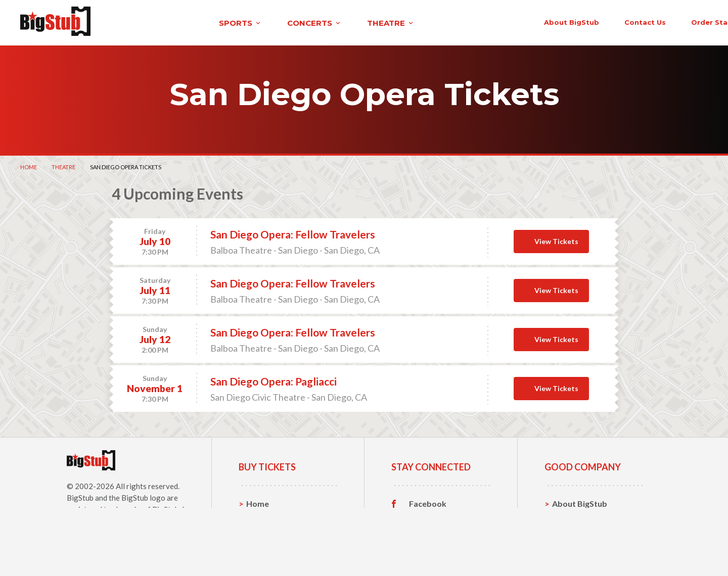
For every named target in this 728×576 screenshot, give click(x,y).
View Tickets (556, 240)
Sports (259, 518)
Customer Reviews (444, 549)
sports (145, 22)
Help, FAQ (571, 533)
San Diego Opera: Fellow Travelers (293, 233)
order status (610, 21)
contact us (540, 21)
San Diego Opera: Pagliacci (274, 380)
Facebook (428, 502)
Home (29, 165)
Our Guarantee (581, 549)
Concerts (264, 533)
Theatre (63, 165)
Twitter (423, 518)
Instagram (428, 534)
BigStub (80, 496)
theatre (295, 22)
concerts (219, 22)
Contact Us (573, 518)
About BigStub (466, 21)
